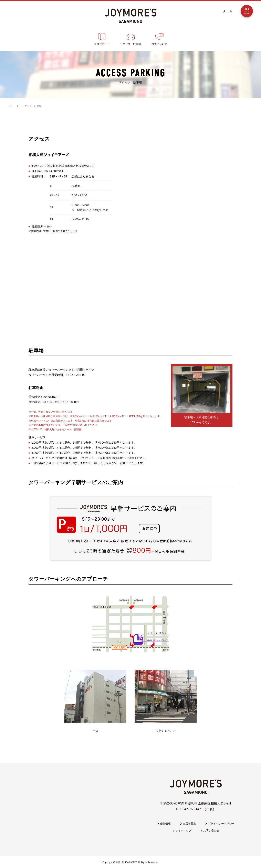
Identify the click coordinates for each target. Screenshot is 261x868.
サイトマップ (183, 831)
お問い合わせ (211, 831)
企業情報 (165, 824)
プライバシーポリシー (221, 824)
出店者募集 (189, 824)
